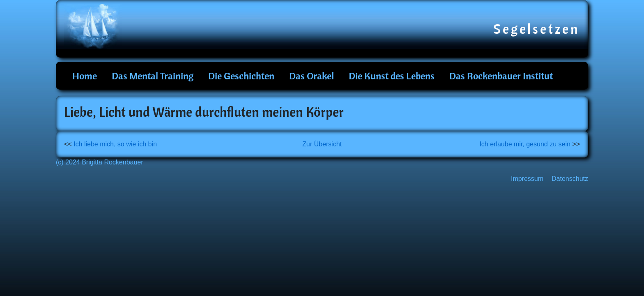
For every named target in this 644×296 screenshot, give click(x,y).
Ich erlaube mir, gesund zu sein (525, 144)
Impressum (527, 179)
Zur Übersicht (322, 144)
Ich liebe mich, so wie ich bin (115, 144)
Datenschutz (570, 179)
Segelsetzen (537, 29)
